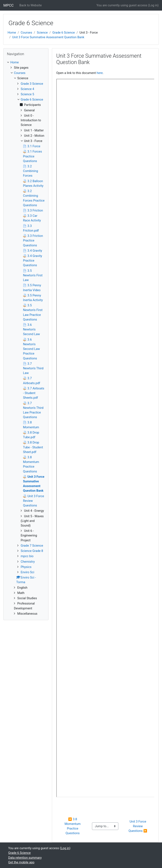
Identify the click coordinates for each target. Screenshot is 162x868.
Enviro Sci (27, 572)
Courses (26, 33)
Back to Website (31, 5)
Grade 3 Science (32, 84)
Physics (26, 567)
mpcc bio (27, 556)
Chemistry (28, 562)
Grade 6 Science (63, 33)
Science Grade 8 (32, 551)
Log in (153, 5)
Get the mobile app (21, 862)
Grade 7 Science (32, 546)
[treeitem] (26, 62)
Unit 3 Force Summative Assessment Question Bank (48, 37)
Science (42, 33)
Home (12, 33)
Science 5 (27, 94)
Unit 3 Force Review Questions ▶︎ (138, 826)
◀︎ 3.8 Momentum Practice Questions (73, 826)
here (100, 73)
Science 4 (27, 89)
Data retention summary (25, 858)
